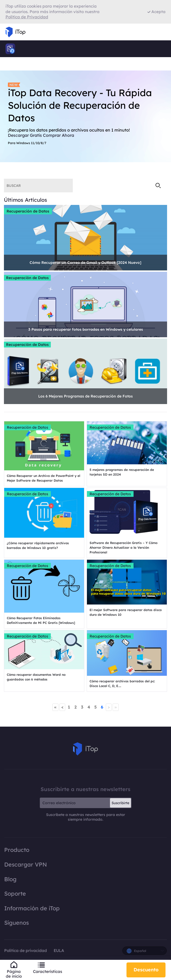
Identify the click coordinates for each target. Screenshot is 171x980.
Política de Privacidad (27, 17)
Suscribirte (120, 803)
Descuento (146, 970)
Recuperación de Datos (28, 211)
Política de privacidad (26, 951)
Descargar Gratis (25, 135)
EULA (59, 951)
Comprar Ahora (59, 135)
